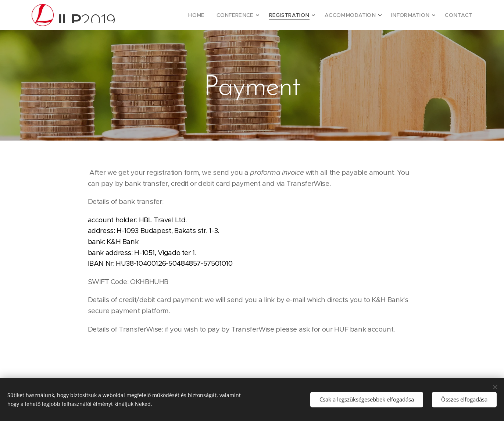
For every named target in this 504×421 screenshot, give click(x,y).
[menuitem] (217, 15)
